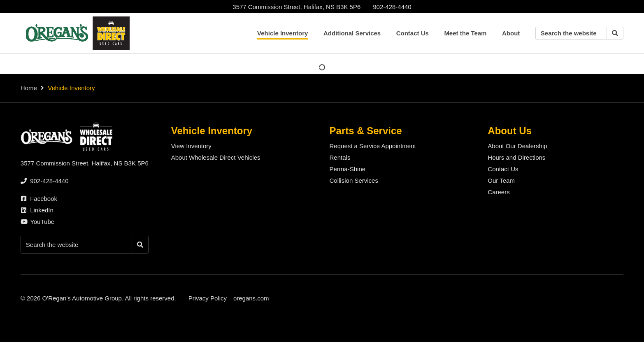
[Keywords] (571, 33)
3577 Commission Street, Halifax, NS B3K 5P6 (296, 7)
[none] (392, 7)
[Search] (615, 33)
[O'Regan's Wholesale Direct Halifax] (76, 33)
